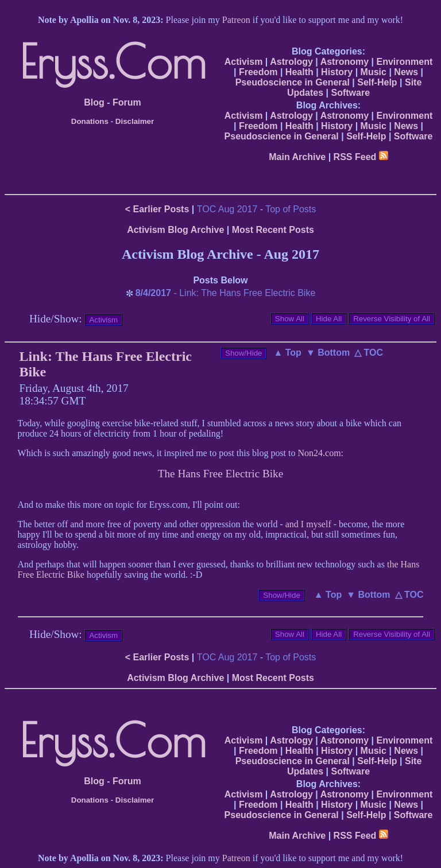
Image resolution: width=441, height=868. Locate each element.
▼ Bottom (328, 353)
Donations (90, 121)
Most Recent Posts (273, 230)
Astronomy (345, 62)
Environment (404, 62)
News (406, 72)
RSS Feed (361, 157)
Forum (127, 102)
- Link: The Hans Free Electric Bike (226, 293)
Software (350, 93)
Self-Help (377, 82)
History (337, 72)
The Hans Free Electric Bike (220, 474)
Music (374, 72)
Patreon (236, 20)
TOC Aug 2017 (227, 209)
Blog (94, 102)
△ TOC (369, 353)
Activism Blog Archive (175, 230)
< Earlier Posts (157, 209)
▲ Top (287, 353)
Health (299, 72)
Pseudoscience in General (293, 82)
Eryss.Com (113, 61)
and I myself (308, 524)
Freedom (258, 72)
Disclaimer (135, 121)
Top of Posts (291, 209)
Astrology (291, 62)
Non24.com (320, 453)
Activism (244, 62)
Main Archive (297, 157)
